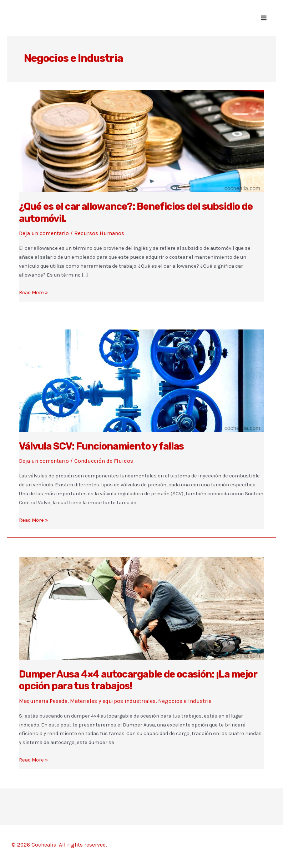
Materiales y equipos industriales (113, 701)
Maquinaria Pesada (43, 701)
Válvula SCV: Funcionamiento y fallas (101, 446)
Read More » (33, 293)
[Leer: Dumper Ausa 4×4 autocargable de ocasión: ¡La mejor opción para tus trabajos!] (141, 608)
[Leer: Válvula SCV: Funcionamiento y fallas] (141, 380)
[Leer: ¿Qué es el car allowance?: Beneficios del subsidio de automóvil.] (141, 141)
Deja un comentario (44, 233)
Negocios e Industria (185, 701)
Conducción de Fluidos (104, 461)
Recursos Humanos (99, 233)
